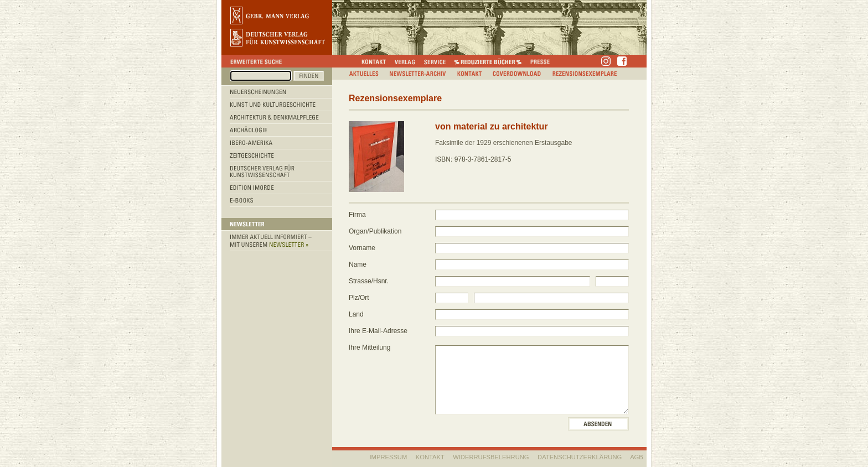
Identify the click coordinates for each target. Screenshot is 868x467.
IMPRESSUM (389, 457)
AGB (637, 457)
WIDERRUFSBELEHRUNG (491, 457)
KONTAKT (430, 457)
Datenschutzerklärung (580, 457)
